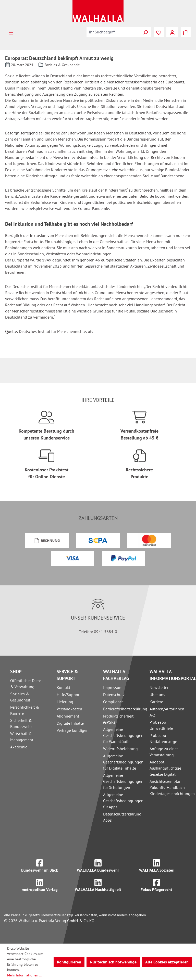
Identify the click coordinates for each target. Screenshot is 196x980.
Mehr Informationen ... (25, 975)
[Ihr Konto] (172, 32)
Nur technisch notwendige (113, 962)
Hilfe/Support (69, 695)
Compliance (113, 702)
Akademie (19, 747)
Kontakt (63, 687)
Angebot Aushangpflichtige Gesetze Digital (165, 768)
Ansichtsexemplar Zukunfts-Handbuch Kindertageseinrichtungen (172, 787)
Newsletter (159, 687)
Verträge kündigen (73, 730)
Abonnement (68, 716)
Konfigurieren (69, 962)
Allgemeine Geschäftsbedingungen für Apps (123, 801)
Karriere (156, 702)
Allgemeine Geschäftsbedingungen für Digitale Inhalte (123, 762)
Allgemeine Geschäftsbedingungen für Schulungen (123, 781)
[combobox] (113, 32)
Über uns (157, 695)
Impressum (113, 687)
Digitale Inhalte (70, 723)
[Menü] (11, 32)
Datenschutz (114, 695)
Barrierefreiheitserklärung (125, 709)
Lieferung (65, 702)
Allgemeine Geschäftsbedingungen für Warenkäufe (123, 735)
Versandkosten (69, 709)
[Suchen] (145, 32)
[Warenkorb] (186, 32)
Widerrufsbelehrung (120, 749)
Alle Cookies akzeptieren (167, 962)
